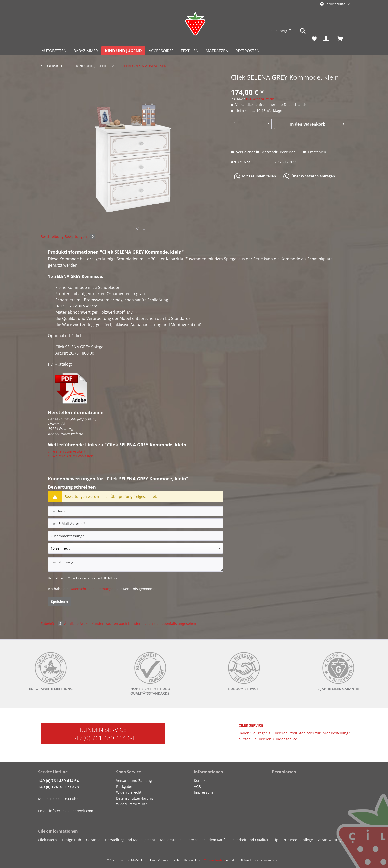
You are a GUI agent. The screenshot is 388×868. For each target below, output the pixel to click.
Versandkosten (214, 860)
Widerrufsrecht (129, 792)
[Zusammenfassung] (136, 536)
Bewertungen (80, 237)
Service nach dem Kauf (206, 840)
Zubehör (52, 624)
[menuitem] (289, 33)
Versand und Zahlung (134, 780)
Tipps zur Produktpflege (293, 840)
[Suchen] (303, 31)
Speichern (59, 601)
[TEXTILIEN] (190, 51)
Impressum (203, 792)
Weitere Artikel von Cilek (70, 456)
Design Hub (72, 840)
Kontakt (200, 780)
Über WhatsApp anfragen (309, 176)
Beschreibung (52, 237)
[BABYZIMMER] (86, 51)
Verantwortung (330, 840)
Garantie (93, 840)
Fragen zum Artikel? (67, 451)
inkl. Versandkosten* (260, 99)
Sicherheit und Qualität (249, 840)
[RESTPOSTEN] (247, 51)
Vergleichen (243, 152)
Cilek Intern (47, 840)
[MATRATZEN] (217, 51)
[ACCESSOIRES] (161, 51)
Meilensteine (171, 840)
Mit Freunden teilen (255, 176)
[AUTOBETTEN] (54, 51)
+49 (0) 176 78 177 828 (59, 787)
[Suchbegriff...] (289, 31)
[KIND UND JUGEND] (123, 51)
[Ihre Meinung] (136, 564)
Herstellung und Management (130, 840)
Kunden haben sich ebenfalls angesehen (162, 624)
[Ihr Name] (136, 511)
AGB (197, 786)
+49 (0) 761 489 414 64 (103, 738)
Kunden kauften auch (109, 624)
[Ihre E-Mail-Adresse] (136, 523)
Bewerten (285, 152)
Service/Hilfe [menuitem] (333, 4)
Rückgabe (124, 786)
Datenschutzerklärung (134, 798)
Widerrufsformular (132, 804)
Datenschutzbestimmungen (93, 589)
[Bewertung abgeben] (136, 548)
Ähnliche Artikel (77, 624)
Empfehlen (315, 152)
